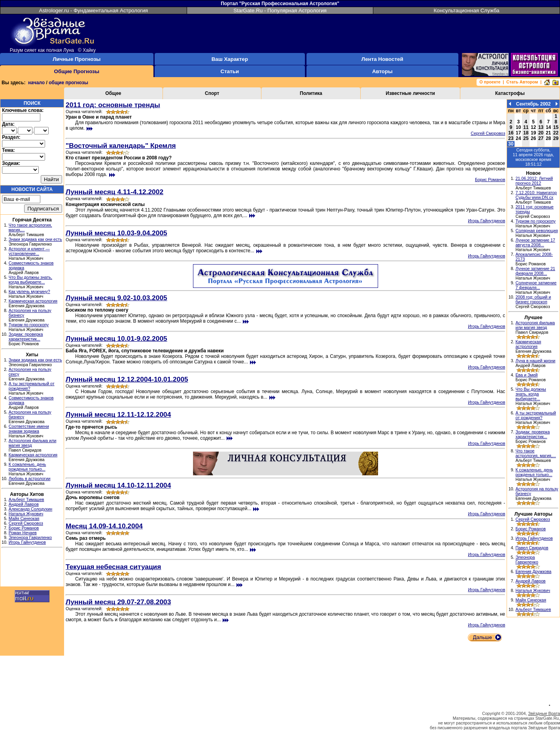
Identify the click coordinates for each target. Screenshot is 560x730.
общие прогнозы (68, 83)
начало (36, 83)
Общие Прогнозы (77, 71)
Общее (113, 93)
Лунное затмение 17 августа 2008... (535, 242)
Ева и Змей (526, 375)
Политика (311, 93)
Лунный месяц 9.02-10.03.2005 (116, 298)
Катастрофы (510, 93)
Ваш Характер (230, 59)
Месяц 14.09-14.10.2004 (104, 526)
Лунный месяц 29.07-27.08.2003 (118, 602)
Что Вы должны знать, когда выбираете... (30, 280)
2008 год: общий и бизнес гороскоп (533, 299)
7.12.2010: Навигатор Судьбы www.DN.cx (536, 195)
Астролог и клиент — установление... (29, 251)
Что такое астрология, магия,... (535, 453)
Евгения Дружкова (533, 571)
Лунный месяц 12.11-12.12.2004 (118, 414)
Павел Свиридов (532, 548)
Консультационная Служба (467, 10)
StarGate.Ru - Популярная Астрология (280, 10)
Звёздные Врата (544, 713)
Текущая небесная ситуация (113, 567)
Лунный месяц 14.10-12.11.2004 (118, 485)
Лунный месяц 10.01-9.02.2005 (116, 339)
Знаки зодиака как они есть (35, 239)
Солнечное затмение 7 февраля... (536, 285)
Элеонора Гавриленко (30, 537)
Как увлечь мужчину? (29, 291)
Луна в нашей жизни (535, 361)
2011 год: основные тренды (113, 105)
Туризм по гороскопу (29, 325)
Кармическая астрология (33, 301)
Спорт (212, 93)
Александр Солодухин (30, 509)
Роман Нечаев (23, 533)
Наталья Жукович (26, 514)
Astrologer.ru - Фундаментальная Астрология (94, 10)
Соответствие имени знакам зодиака (29, 429)
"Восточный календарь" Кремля (121, 146)
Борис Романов (24, 528)
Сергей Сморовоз (26, 523)
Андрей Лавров (24, 504)
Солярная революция (536, 231)
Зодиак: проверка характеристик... (26, 337)
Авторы (382, 71)
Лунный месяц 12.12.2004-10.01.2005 (127, 379)
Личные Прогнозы (77, 59)
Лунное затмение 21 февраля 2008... (535, 271)
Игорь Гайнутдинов (27, 542)
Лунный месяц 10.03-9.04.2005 (116, 233)
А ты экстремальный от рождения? (535, 415)
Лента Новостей (382, 59)
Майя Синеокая (24, 518)
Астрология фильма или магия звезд (535, 325)
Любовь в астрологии (30, 478)
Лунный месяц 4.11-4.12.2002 (114, 192)
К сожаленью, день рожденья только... (27, 467)
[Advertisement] (32, 568)
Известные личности (410, 93)
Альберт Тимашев (26, 499)
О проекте (490, 82)
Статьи (230, 71)
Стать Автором (522, 82)
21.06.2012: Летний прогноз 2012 (534, 181)
